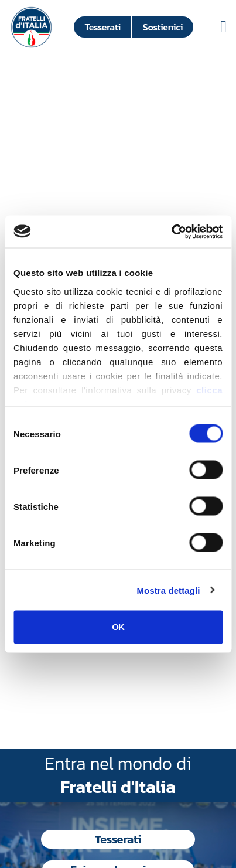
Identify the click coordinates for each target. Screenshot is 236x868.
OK (118, 627)
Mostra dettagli (168, 590)
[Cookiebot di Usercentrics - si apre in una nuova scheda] (171, 232)
